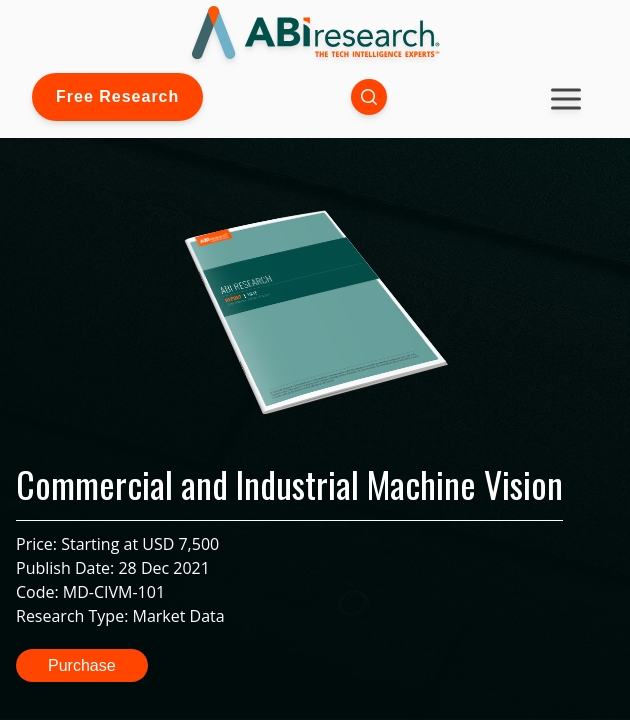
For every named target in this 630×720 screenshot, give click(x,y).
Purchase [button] (82, 665)
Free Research (117, 96)
